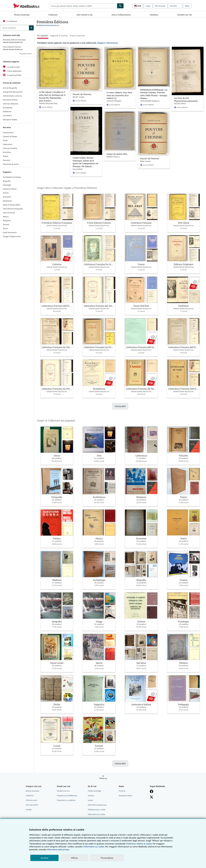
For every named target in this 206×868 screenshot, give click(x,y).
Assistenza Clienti (126, 796)
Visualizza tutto (26, 54)
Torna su (103, 778)
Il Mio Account (31, 800)
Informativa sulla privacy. (58, 849)
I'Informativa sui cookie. (94, 847)
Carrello (29, 810)
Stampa (91, 796)
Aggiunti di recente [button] (59, 35)
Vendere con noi (185, 15)
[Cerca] (120, 6)
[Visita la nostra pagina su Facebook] (152, 791)
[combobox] (83, 6)
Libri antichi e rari (85, 15)
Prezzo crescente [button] (77, 35)
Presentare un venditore (66, 800)
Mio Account (160, 6)
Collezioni (53, 15)
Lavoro (90, 800)
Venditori (154, 15)
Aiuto (187, 6)
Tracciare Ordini (32, 805)
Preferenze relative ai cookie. (139, 844)
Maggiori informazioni (107, 43)
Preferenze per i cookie (97, 810)
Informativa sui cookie (96, 814)
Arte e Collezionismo (121, 15)
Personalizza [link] (107, 858)
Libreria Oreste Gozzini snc (49, 25)
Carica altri (120, 406)
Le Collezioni (10, 21)
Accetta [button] (44, 858)
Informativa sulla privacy (97, 805)
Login (148, 6)
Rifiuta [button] (75, 858)
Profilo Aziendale (94, 791)
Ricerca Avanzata (22, 15)
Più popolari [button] (43, 35)
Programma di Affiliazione (67, 796)
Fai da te (122, 791)
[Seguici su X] (152, 797)
